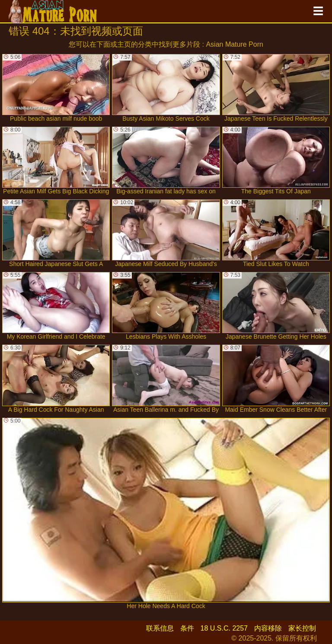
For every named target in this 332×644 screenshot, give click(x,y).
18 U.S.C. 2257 (224, 628)
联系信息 (160, 628)
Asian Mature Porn (235, 44)
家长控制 (302, 628)
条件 (187, 628)
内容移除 (268, 628)
